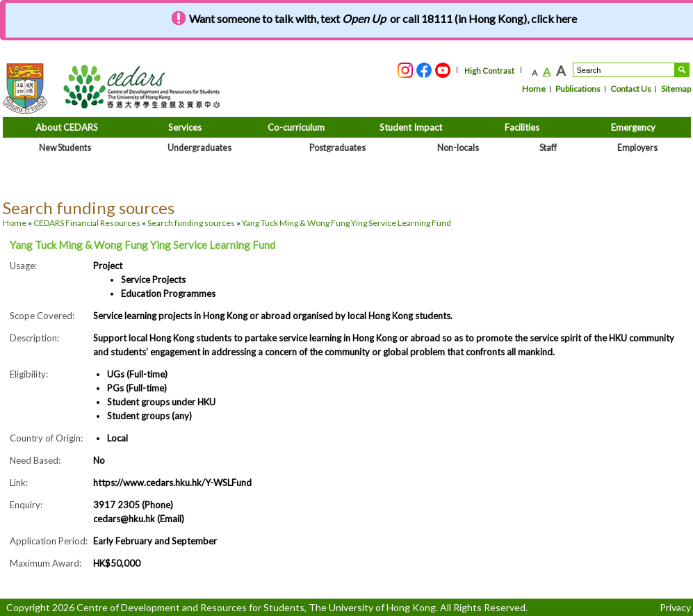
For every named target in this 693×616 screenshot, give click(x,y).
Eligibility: (29, 374)
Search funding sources (191, 223)
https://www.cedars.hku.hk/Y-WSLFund (172, 483)
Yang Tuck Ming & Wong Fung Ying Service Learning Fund (346, 223)
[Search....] (624, 70)
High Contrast (489, 71)
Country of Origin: (46, 438)
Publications (578, 89)
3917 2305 (116, 505)
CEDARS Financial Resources (87, 223)
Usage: (23, 266)
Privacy (675, 607)
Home (534, 89)
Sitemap (676, 89)
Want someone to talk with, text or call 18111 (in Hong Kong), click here (383, 18)
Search (682, 70)
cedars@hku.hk (125, 519)
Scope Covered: (42, 316)
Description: (34, 338)
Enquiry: (26, 505)
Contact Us (631, 89)
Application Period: (49, 541)
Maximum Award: (46, 563)
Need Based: (35, 460)
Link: (19, 483)
